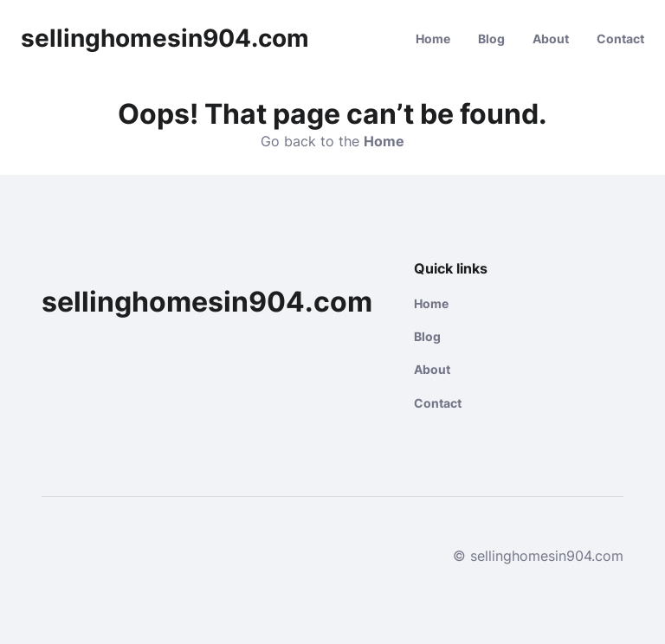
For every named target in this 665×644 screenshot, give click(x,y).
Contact (620, 39)
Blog (491, 39)
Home (433, 39)
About (551, 39)
